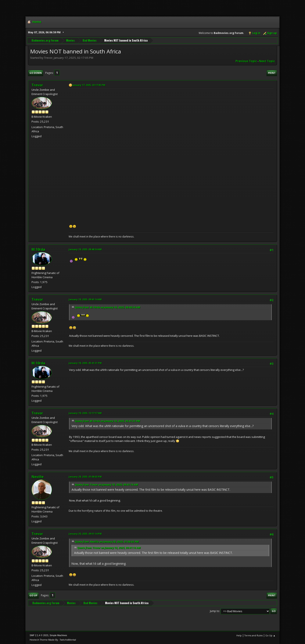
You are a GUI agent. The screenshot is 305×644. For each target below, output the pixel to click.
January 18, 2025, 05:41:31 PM (85, 363)
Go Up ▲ (270, 635)
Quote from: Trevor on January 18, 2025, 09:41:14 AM (106, 485)
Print (272, 73)
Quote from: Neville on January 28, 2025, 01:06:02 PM (107, 542)
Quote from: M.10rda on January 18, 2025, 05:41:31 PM (107, 421)
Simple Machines (58, 635)
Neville (38, 477)
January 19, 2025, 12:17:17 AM (85, 413)
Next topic (267, 61)
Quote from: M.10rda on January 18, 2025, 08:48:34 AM (107, 307)
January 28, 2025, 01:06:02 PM (85, 477)
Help (239, 635)
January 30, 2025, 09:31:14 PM (85, 534)
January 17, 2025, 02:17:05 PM (89, 85)
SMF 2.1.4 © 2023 (39, 635)
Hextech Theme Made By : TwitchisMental (53, 640)
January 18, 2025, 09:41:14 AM (85, 299)
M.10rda (38, 249)
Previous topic (246, 61)
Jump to (215, 611)
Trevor (37, 85)
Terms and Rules (254, 635)
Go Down (36, 73)
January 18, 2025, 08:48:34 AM (85, 249)
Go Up (33, 595)
